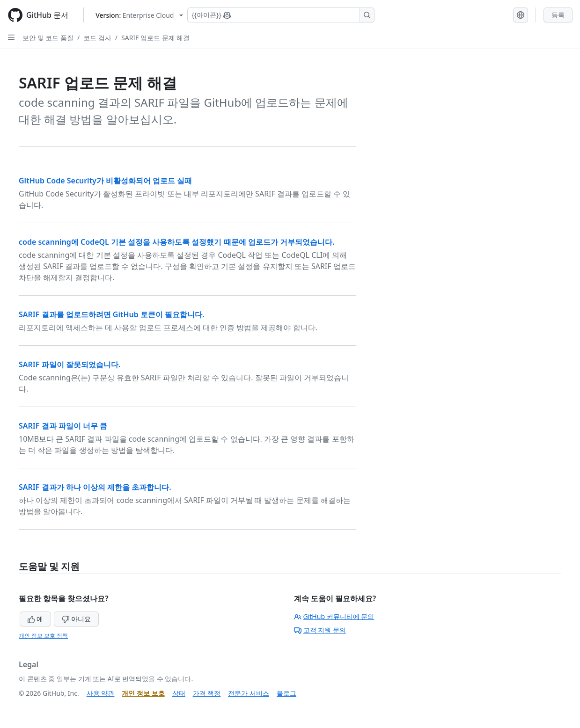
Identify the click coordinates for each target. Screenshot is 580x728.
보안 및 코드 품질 (48, 38)
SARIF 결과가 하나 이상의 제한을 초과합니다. (95, 487)
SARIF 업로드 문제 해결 (155, 38)
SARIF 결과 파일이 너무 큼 (63, 426)
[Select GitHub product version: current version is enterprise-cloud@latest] (139, 15)
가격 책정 (207, 693)
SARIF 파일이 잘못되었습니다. (70, 364)
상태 (179, 693)
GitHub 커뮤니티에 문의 (334, 616)
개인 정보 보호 (143, 693)
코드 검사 (97, 38)
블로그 (286, 693)
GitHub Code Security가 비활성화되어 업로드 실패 (105, 181)
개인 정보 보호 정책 (43, 636)
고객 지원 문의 (320, 630)
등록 (558, 15)
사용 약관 (101, 693)
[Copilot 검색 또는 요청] (281, 15)
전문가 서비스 (249, 693)
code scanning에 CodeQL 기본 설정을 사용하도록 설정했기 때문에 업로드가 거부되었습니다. (176, 242)
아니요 (76, 619)
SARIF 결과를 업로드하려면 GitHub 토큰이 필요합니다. (112, 314)
